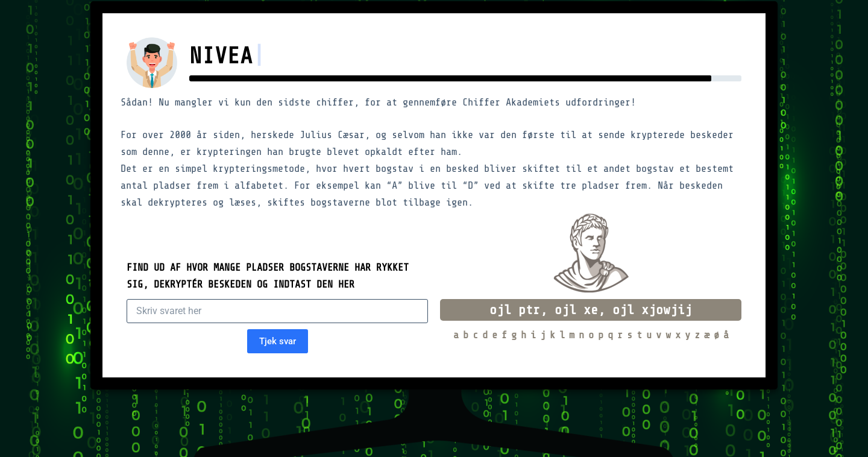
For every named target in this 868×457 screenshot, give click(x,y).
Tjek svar (278, 341)
